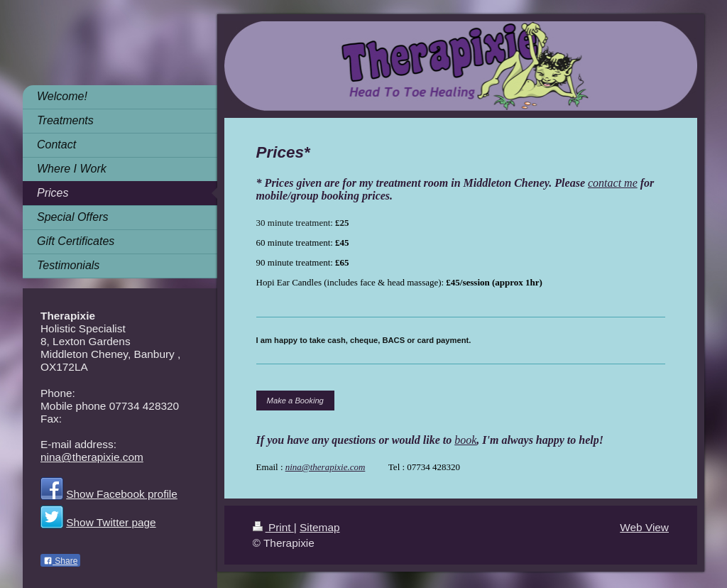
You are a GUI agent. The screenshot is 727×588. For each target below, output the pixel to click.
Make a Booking (295, 401)
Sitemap (319, 527)
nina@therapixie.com (326, 467)
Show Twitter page (111, 522)
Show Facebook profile (122, 494)
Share (60, 561)
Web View (644, 527)
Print (273, 527)
